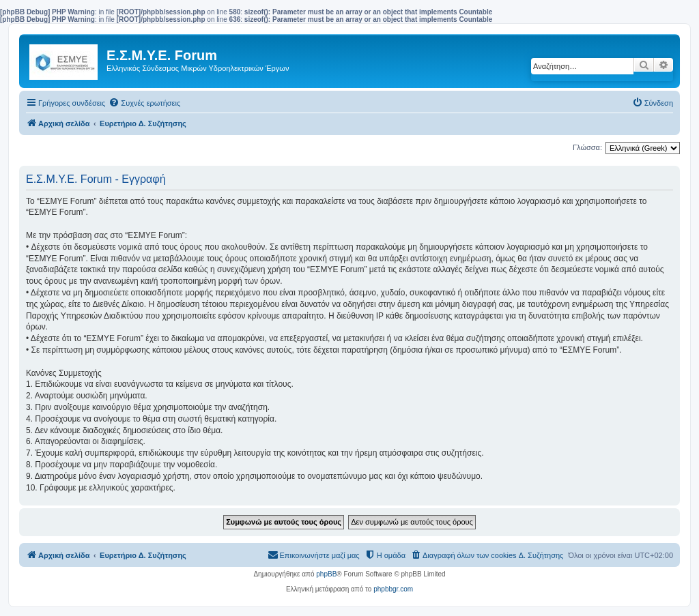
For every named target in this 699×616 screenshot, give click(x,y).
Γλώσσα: (587, 147)
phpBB (326, 574)
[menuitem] (144, 103)
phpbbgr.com (393, 589)
